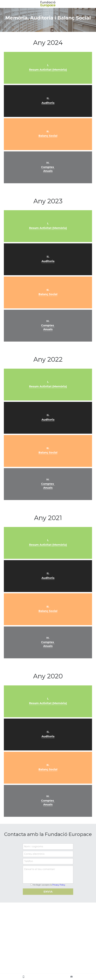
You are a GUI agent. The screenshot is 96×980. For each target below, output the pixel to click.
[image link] (48, 4)
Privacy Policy (59, 885)
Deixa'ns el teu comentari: (40, 869)
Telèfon (29, 861)
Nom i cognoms (34, 847)
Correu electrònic (34, 854)
